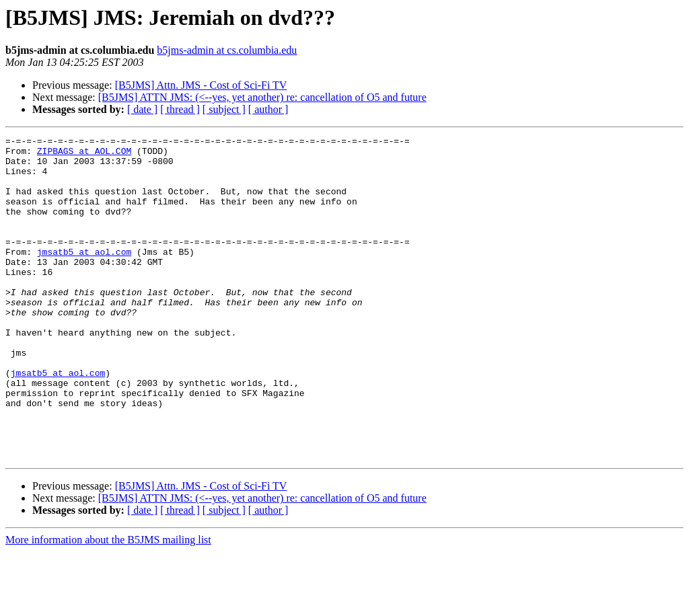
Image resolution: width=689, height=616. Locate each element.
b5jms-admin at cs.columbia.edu (227, 50)
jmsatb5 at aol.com (84, 276)
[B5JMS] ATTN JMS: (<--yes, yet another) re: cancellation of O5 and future (262, 97)
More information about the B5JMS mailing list (108, 604)
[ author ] (268, 109)
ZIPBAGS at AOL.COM (84, 155)
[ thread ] (180, 109)
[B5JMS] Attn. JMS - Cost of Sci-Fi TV (201, 85)
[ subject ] (224, 109)
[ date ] (142, 109)
